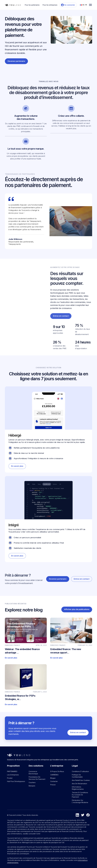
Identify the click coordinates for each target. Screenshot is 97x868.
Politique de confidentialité (77, 776)
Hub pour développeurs (16, 781)
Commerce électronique (33, 773)
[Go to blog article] (26, 640)
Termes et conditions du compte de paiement (80, 795)
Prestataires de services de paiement (37, 778)
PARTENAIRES (12, 771)
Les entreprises (13, 775)
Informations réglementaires (78, 788)
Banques (32, 786)
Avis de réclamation (79, 784)
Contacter (54, 781)
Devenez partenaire (16, 61)
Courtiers (32, 782)
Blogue (53, 778)
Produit (10, 778)
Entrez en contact (61, 323)
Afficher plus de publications (77, 611)
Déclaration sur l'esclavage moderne (80, 801)
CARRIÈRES (54, 775)
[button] (83, 5)
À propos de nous (57, 771)
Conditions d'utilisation (80, 771)
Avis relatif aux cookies (81, 780)
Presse (53, 785)
